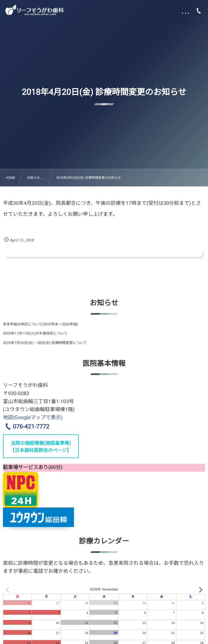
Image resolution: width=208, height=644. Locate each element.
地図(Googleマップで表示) (33, 418)
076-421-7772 (31, 426)
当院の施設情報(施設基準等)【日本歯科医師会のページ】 (41, 447)
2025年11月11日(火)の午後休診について (35, 333)
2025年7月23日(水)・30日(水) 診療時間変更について (45, 343)
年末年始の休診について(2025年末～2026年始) (41, 324)
